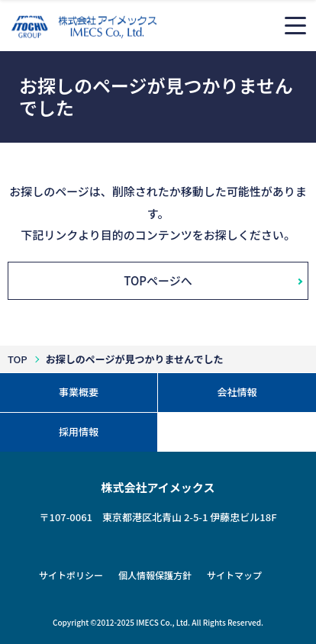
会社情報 (237, 392)
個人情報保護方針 (155, 575)
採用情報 (79, 431)
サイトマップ (234, 575)
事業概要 (79, 392)
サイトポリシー (71, 575)
